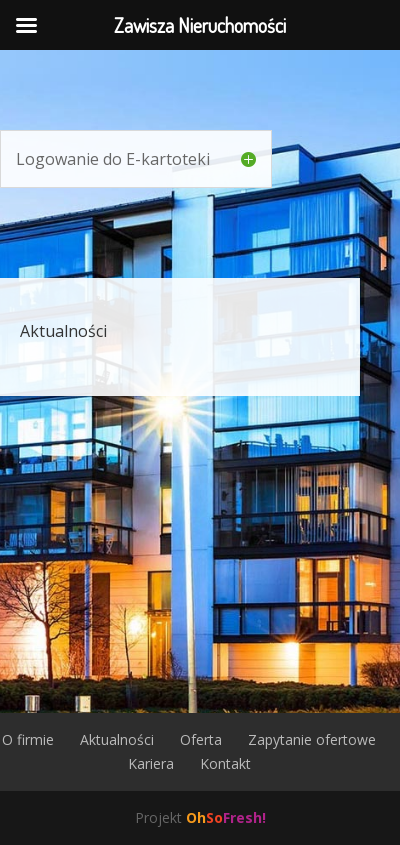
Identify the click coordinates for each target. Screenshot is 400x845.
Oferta (201, 739)
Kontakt (225, 763)
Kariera (151, 763)
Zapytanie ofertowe (312, 739)
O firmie (28, 739)
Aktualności (63, 331)
